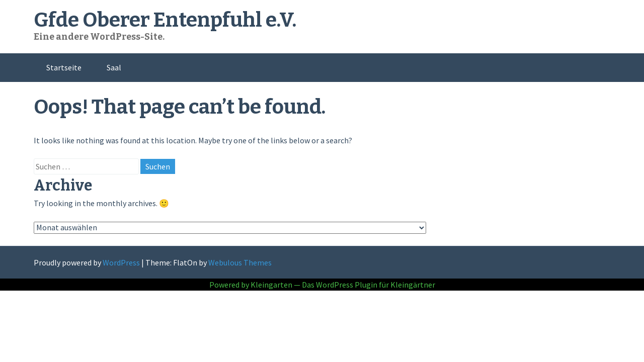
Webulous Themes (240, 262)
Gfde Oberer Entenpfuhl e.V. (165, 20)
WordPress (121, 262)
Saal (114, 67)
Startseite (64, 67)
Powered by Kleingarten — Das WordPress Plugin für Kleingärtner (322, 285)
